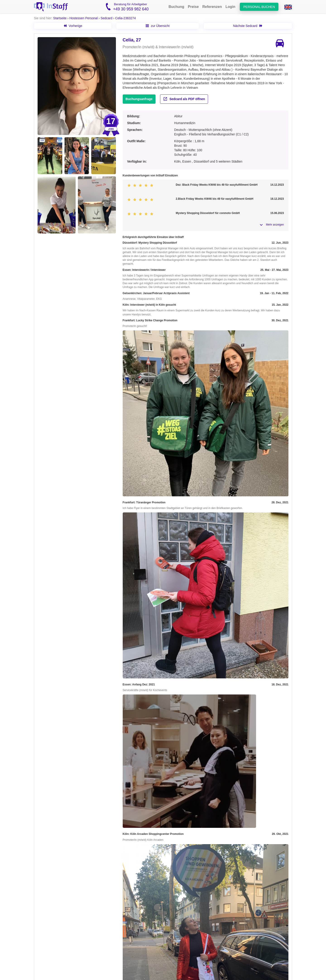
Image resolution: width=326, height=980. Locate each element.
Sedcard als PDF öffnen (184, 99)
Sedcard (106, 18)
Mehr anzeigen (275, 225)
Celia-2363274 (126, 18)
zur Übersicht (158, 26)
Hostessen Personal (83, 18)
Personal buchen (259, 7)
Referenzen (212, 7)
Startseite (60, 18)
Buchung (176, 7)
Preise (193, 7)
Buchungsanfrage (139, 99)
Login (230, 7)
